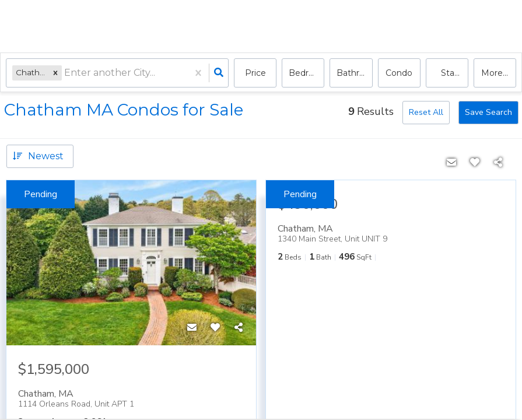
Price (255, 73)
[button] (55, 73)
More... (495, 73)
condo (399, 73)
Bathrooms (354, 73)
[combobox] (65, 73)
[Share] (239, 328)
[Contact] (192, 328)
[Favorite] (215, 328)
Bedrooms (306, 73)
